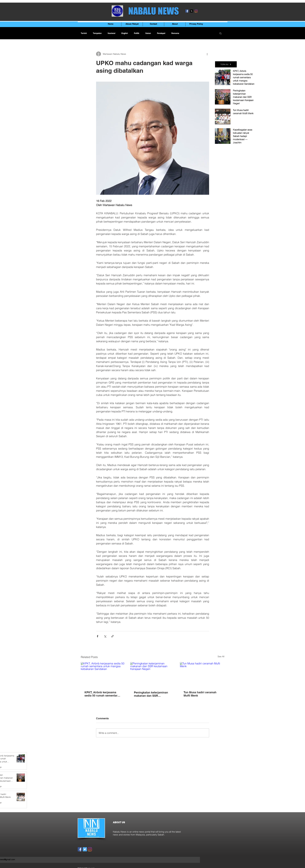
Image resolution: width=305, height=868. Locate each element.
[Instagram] (196, 11)
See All (221, 656)
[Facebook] (187, 11)
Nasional (111, 33)
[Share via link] (112, 636)
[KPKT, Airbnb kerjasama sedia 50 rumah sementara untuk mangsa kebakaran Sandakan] (103, 675)
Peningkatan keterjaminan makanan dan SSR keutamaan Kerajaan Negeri (152, 694)
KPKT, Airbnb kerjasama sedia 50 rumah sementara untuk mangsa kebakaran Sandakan (102, 694)
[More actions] (207, 54)
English (125, 33)
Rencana (175, 33)
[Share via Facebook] (98, 636)
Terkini (84, 33)
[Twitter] (85, 849)
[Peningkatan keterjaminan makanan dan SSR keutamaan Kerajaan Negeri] (152, 675)
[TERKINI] (226, 64)
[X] (192, 11)
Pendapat (161, 33)
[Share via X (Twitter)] (105, 636)
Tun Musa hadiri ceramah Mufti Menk (200, 694)
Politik (137, 33)
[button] (220, 33)
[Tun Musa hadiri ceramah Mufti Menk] (202, 675)
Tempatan (97, 33)
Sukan (148, 33)
